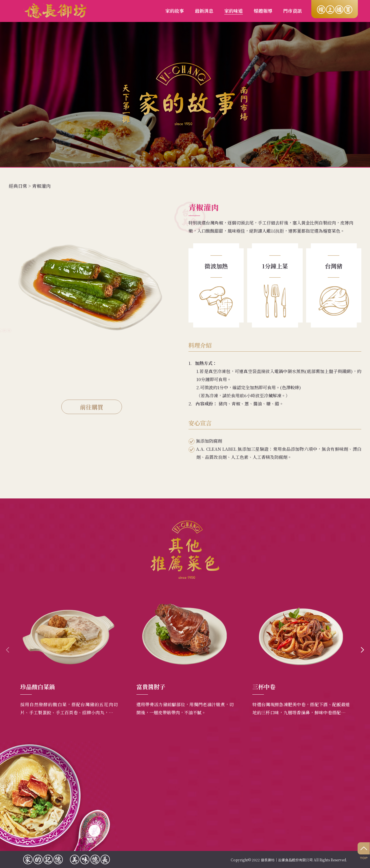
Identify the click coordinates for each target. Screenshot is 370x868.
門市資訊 (293, 11)
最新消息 (204, 11)
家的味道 (234, 11)
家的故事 (175, 11)
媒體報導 (263, 11)
